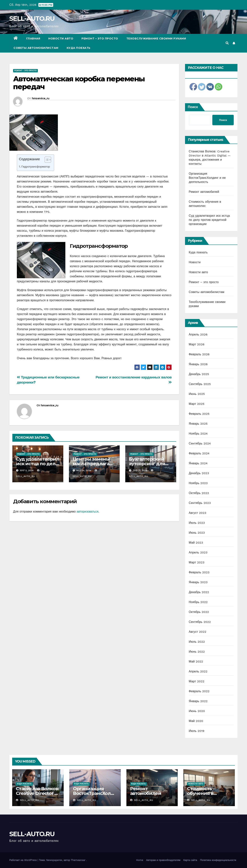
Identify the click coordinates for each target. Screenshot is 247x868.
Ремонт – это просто (100, 39)
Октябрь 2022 (199, 612)
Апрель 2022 (198, 671)
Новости (195, 262)
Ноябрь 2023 (198, 483)
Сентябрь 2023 (200, 503)
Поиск (193, 107)
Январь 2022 (198, 701)
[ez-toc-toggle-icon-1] (46, 160)
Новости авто (61, 39)
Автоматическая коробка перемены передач (79, 83)
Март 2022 (197, 681)
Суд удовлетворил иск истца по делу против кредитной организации (209, 220)
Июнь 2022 (197, 652)
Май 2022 (196, 661)
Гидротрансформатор (36, 167)
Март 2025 (197, 404)
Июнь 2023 (197, 533)
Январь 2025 (198, 424)
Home (140, 860)
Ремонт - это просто (25, 71)
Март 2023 (197, 562)
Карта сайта (190, 860)
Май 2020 (196, 721)
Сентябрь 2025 (200, 384)
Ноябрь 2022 (198, 602)
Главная (33, 39)
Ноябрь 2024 (198, 434)
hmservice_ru (41, 98)
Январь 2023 (198, 582)
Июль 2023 (197, 523)
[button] (227, 43)
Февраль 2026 (199, 354)
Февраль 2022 (199, 691)
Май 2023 (196, 543)
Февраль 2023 (199, 572)
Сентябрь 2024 (200, 443)
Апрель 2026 (198, 334)
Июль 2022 (197, 642)
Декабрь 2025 (199, 374)
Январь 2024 (198, 463)
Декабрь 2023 (199, 473)
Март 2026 (197, 344)
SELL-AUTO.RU (32, 19)
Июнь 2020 (197, 711)
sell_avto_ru (27, 800)
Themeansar (78, 860)
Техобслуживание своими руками (156, 39)
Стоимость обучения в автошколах (201, 793)
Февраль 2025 (199, 414)
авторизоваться (87, 512)
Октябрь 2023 (199, 493)
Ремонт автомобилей (204, 192)
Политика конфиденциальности (218, 860)
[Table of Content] (48, 160)
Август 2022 (198, 632)
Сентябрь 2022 (200, 622)
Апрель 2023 (198, 552)
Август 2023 (198, 513)
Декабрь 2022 (199, 592)
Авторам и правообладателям (163, 860)
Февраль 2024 (199, 453)
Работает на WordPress (24, 860)
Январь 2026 (198, 364)
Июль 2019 (197, 731)
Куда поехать (79, 48)
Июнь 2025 (197, 394)
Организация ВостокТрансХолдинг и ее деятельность (207, 178)
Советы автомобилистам (36, 48)
